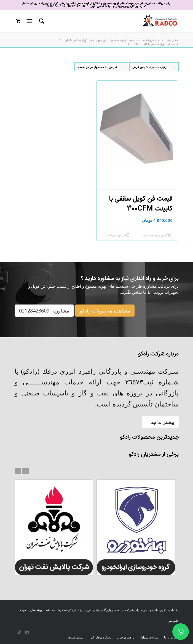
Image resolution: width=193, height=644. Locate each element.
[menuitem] (41, 21)
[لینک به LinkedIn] (27, 632)
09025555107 (56, 6)
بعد (25, 471)
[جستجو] (41, 21)
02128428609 (77, 6)
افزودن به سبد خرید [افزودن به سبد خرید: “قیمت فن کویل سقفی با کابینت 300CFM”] (156, 235)
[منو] (29, 21)
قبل (18, 471)
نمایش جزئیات (119, 235)
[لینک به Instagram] (19, 632)
